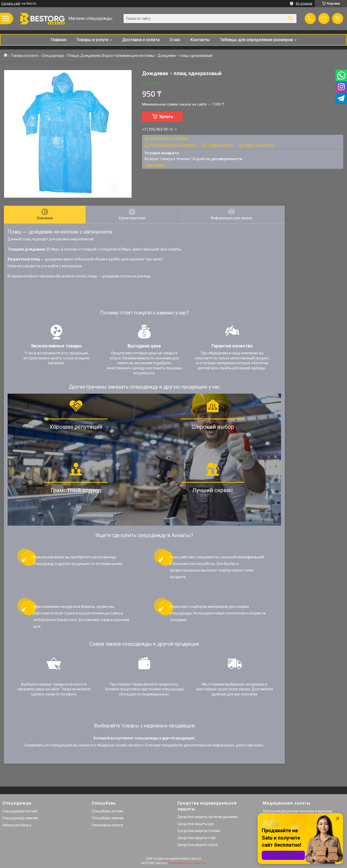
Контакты (200, 40)
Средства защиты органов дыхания (207, 817)
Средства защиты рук (196, 824)
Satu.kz (196, 859)
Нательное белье (17, 825)
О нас (175, 40)
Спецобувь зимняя (108, 818)
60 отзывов (304, 4)
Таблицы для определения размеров (256, 40)
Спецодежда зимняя (20, 818)
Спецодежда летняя (20, 811)
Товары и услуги (92, 40)
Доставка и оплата (141, 40)
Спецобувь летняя (107, 811)
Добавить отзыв (338, 19)
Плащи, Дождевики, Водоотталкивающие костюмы (111, 56)
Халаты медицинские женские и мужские (298, 811)
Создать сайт (11, 4)
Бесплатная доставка (169, 138)
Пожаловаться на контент (187, 863)
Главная (58, 40)
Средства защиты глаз (196, 838)
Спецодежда (53, 56)
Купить (166, 117)
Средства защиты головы (199, 831)
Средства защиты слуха (197, 845)
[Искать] (290, 19)
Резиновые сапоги (107, 825)
